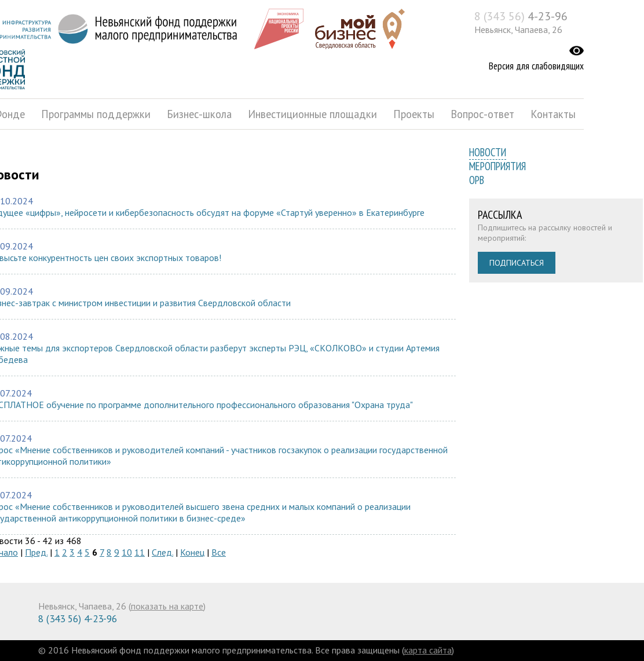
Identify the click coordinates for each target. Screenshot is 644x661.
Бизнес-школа (199, 114)
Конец (192, 552)
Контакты (553, 114)
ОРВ (477, 180)
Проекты (414, 114)
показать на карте (167, 606)
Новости (488, 152)
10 (127, 552)
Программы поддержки (96, 114)
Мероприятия (497, 166)
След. (162, 552)
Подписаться (517, 263)
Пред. (36, 552)
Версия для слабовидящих (536, 66)
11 (140, 552)
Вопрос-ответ (482, 114)
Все (219, 552)
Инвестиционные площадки (312, 114)
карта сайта (428, 650)
